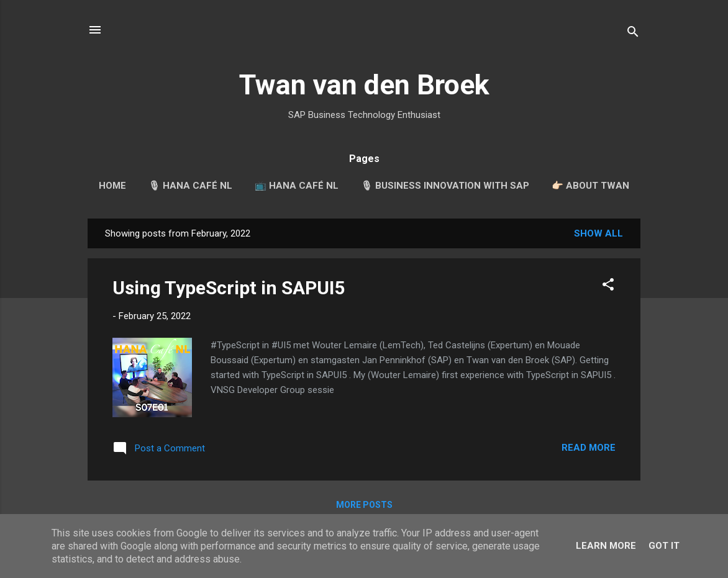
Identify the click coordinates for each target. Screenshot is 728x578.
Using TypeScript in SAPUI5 (229, 288)
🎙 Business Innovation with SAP (445, 186)
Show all (598, 233)
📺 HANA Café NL (297, 186)
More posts (364, 505)
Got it (664, 546)
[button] (608, 287)
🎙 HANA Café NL (190, 186)
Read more (589, 448)
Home (112, 186)
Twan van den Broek (364, 85)
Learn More (606, 546)
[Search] (633, 34)
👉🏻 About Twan (590, 186)
